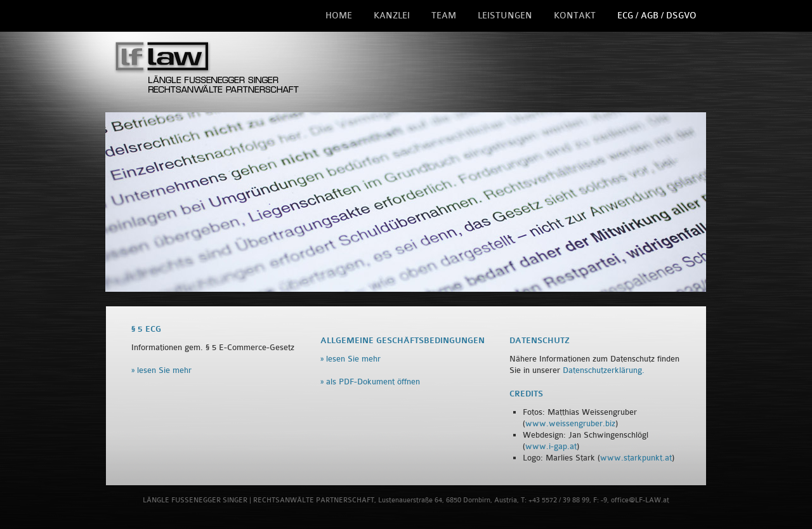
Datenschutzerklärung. (604, 370)
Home (339, 16)
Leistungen (505, 16)
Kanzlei (392, 16)
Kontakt (575, 16)
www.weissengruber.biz (570, 423)
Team (444, 16)
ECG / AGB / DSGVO (657, 16)
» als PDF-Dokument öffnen (370, 382)
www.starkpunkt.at (636, 458)
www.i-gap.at (551, 446)
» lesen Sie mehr (161, 370)
